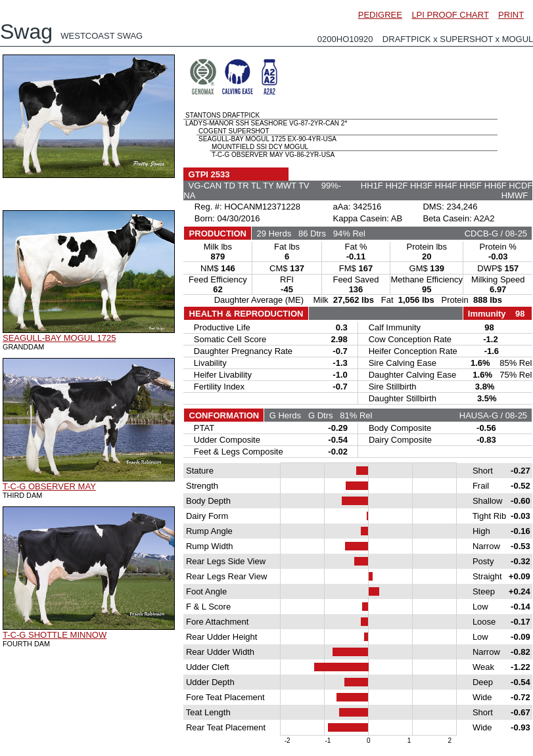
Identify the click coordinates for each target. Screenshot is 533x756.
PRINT (511, 15)
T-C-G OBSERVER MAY (49, 486)
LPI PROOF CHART (450, 15)
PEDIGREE (380, 15)
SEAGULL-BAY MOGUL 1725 (59, 338)
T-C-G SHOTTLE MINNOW (55, 635)
